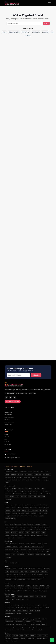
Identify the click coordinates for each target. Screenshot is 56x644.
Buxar (7, 527)
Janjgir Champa (9, 549)
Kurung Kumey (16, 491)
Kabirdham (23, 549)
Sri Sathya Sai (46, 480)
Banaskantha (32, 569)
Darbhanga (13, 527)
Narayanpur (23, 552)
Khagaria (19, 530)
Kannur (27, 635)
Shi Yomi (48, 494)
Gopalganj (35, 527)
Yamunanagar (42, 591)
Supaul (7, 538)
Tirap (17, 496)
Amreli (15, 569)
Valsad (40, 580)
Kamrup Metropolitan (33, 510)
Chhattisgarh (8, 541)
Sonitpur (14, 516)
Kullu (37, 597)
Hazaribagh (24, 608)
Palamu (19, 610)
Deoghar (18, 605)
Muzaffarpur (14, 532)
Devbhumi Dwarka (34, 571)
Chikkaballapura (19, 622)
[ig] (10, 397)
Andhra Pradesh (9, 469)
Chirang (45, 505)
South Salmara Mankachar (24, 516)
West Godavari (46, 474)
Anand (20, 569)
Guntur (30, 472)
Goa (6, 561)
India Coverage (9, 442)
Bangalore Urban (25, 619)
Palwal (48, 588)
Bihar (6, 522)
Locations (45, 32)
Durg (21, 546)
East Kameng (29, 488)
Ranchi (31, 610)
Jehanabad (46, 527)
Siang (7, 496)
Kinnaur (32, 597)
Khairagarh (8, 557)
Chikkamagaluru (29, 622)
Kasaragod (33, 635)
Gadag (32, 624)
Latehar (48, 608)
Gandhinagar (44, 571)
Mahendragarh (36, 588)
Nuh (43, 588)
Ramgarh (25, 610)
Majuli (28, 513)
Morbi (7, 577)
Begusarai (31, 524)
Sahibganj (37, 610)
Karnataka (8, 616)
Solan (23, 599)
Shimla (12, 599)
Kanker (29, 549)
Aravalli (25, 569)
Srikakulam (20, 474)
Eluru (39, 477)
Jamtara (31, 608)
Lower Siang (8, 494)
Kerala (6, 633)
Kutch (28, 574)
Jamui (41, 527)
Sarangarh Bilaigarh (40, 555)
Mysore (34, 627)
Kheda (33, 574)
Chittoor (16, 472)
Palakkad (23, 638)
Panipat (14, 591)
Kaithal (16, 588)
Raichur (40, 627)
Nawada (27, 532)
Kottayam (45, 635)
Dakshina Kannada (10, 624)
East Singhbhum (38, 605)
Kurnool (47, 472)
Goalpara (40, 508)
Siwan (45, 535)
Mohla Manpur (30, 555)
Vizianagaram (38, 474)
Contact (28, 36)
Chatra (13, 605)
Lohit (30, 491)
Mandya (28, 627)
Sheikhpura (26, 535)
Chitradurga (38, 622)
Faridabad (28, 585)
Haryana (7, 583)
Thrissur (7, 641)
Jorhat (19, 510)
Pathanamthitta (31, 638)
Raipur (35, 552)
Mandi (7, 599)
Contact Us (8, 444)
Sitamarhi (39, 535)
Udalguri (41, 516)
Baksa (7, 505)
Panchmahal (26, 577)
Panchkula (8, 591)
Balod (7, 544)
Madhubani (47, 530)
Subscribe (36, 375)
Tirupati (7, 483)
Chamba (13, 597)
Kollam (39, 635)
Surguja (13, 555)
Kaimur (7, 530)
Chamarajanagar (9, 622)
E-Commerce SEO (9, 422)
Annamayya (27, 477)
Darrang (7, 508)
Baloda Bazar (13, 544)
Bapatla (34, 477)
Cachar (33, 505)
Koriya (47, 549)
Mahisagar (39, 574)
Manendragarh (21, 555)
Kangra (26, 597)
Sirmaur (18, 599)
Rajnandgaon (42, 552)
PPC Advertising (9, 417)
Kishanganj (26, 530)
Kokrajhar (15, 513)
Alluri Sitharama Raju (10, 477)
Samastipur (14, 535)
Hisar (48, 585)
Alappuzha (8, 635)
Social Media (36, 32)
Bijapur (39, 544)
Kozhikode (8, 638)
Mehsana (46, 574)
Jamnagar (16, 574)
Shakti (49, 555)
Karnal (21, 588)
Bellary (40, 619)
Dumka (31, 605)
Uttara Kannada (26, 630)
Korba (42, 549)
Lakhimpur (22, 513)
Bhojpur (44, 524)
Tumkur (14, 630)
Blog (52, 32)
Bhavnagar (46, 569)
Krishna (42, 472)
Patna (33, 532)
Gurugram (42, 585)
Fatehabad (35, 585)
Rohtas (43, 532)
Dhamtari (15, 546)
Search (46, 23)
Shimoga (8, 630)
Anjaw (7, 488)
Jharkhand (8, 603)
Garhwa (46, 605)
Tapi (28, 580)
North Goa (8, 563)
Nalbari (46, 513)
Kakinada (45, 477)
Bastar (27, 544)
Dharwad (26, 624)
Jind (11, 588)
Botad (7, 571)
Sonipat (35, 591)
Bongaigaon (26, 505)
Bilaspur (45, 544)
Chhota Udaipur (14, 571)
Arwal (12, 524)
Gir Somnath (8, 574)
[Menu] (49, 3)
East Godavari (23, 472)
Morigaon (34, 513)
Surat (15, 580)
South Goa (15, 563)
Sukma (49, 552)
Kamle (43, 488)
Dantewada (8, 546)
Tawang (12, 496)
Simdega (19, 613)
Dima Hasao (33, 508)
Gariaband (27, 546)
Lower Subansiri (17, 494)
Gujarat (7, 566)
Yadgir (41, 630)
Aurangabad (18, 524)
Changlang (13, 488)
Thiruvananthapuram (41, 638)
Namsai (25, 494)
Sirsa (30, 591)
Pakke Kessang (32, 494)
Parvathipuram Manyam (35, 480)
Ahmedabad (8, 569)
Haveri (7, 627)
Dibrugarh (25, 508)
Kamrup (24, 510)
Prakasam (13, 474)
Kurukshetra (28, 588)
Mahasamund (9, 552)
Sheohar (33, 535)
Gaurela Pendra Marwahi (37, 546)
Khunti (36, 608)
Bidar (44, 619)
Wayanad (14, 641)
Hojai (14, 510)
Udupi (19, 630)
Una (28, 599)
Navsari (19, 577)
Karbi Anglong (44, 510)
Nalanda (21, 532)
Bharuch (40, 569)
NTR (20, 480)
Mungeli (16, 552)
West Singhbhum (28, 613)
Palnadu (25, 480)
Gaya (29, 527)
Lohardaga (8, 610)
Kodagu (13, 627)
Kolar (18, 627)
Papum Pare (41, 494)
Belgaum (34, 619)
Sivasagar (8, 516)
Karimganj (8, 513)
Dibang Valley (21, 488)
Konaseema (8, 480)
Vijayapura (35, 630)
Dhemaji (14, 508)
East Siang (37, 488)
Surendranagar (22, 580)
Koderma (42, 608)
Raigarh (30, 552)
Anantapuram (9, 472)
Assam (7, 503)
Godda (12, 608)
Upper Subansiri (32, 496)
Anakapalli (20, 477)
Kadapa (36, 472)
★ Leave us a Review (13, 402)
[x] (15, 397)
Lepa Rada (24, 491)
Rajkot (44, 577)
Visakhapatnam (29, 474)
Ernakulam (15, 635)
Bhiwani (13, 585)
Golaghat (46, 508)
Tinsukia (35, 516)
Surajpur (7, 555)
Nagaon (40, 513)
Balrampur (21, 544)
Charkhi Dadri (20, 585)
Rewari (20, 591)
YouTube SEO (8, 424)
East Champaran (22, 527)
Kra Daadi (8, 491)
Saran (20, 535)
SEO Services (26, 32)
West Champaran (21, 538)
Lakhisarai (33, 530)
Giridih (7, 608)
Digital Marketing (14, 32)
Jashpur (17, 549)
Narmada (13, 577)
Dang (27, 571)
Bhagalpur (38, 524)
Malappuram (16, 638)
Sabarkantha (8, 580)
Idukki (21, 635)
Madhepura (40, 530)
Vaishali (13, 538)
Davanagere (19, 624)
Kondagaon (36, 549)
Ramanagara (47, 627)
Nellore (7, 474)
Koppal (23, 627)
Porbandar (38, 577)
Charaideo (39, 505)
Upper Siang (23, 496)
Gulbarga (38, 624)
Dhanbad (25, 605)
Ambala (7, 585)
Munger (7, 532)
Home (4, 32)
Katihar (13, 530)
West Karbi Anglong (10, 519)
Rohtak (25, 591)
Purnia (38, 532)
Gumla (18, 608)
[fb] (6, 397)
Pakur (14, 610)
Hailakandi (8, 510)
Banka (25, 524)
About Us (7, 437)
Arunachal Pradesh (10, 486)
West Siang (8, 499)
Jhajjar (7, 588)
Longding (35, 491)
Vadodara (34, 580)
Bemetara (33, 544)
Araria (7, 524)
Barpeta (12, 505)
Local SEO (7, 419)
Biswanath (19, 505)
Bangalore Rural (16, 619)
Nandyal (15, 480)
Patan (32, 577)
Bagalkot (8, 619)
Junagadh (22, 574)
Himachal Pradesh (10, 594)
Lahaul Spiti (43, 597)
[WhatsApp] (52, 640)
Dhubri (19, 508)
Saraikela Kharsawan (10, 613)
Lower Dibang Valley (44, 491)
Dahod (22, 571)
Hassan (44, 624)
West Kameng (41, 496)
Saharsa (7, 535)
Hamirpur (20, 597)
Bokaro (7, 605)
